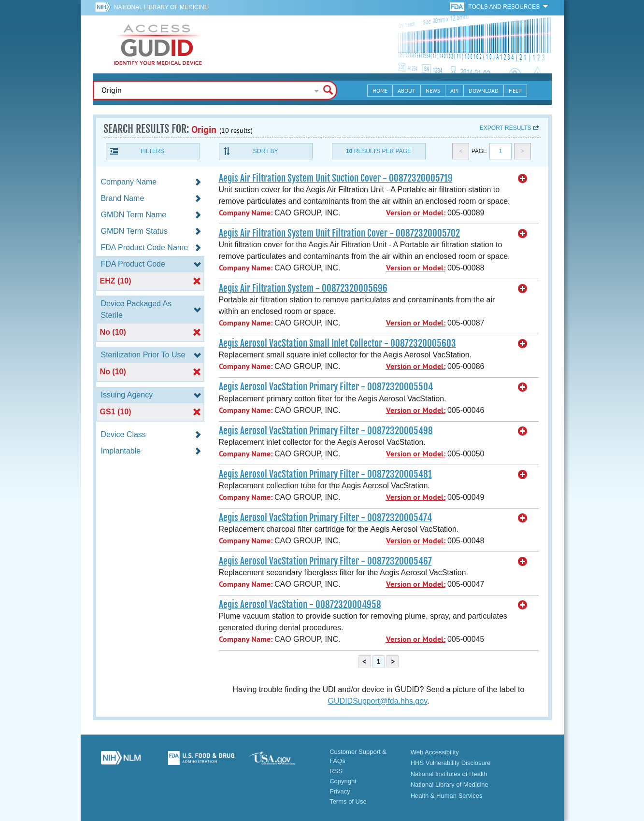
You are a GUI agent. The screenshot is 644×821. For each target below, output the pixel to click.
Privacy (340, 791)
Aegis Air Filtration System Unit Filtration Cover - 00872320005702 (339, 233)
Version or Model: (416, 213)
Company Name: (246, 213)
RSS (336, 771)
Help (515, 91)
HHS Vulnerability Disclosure (451, 763)
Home (380, 91)
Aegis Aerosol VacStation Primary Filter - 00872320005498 (326, 431)
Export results (506, 128)
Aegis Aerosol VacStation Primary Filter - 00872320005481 (325, 474)
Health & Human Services (447, 796)
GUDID (158, 44)
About (407, 91)
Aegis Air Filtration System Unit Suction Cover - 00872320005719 (336, 178)
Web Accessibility (435, 752)
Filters (152, 151)
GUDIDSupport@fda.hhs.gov (378, 701)
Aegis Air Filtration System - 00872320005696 (303, 288)
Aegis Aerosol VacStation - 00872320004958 (300, 605)
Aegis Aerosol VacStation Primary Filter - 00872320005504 (326, 387)
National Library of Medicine (161, 7)
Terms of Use (348, 801)
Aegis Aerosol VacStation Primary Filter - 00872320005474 (325, 518)
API (454, 91)
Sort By (265, 151)
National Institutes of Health (449, 774)
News (433, 91)
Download (484, 91)
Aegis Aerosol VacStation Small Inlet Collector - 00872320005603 (337, 343)
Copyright (343, 781)
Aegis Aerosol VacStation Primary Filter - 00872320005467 (325, 561)
